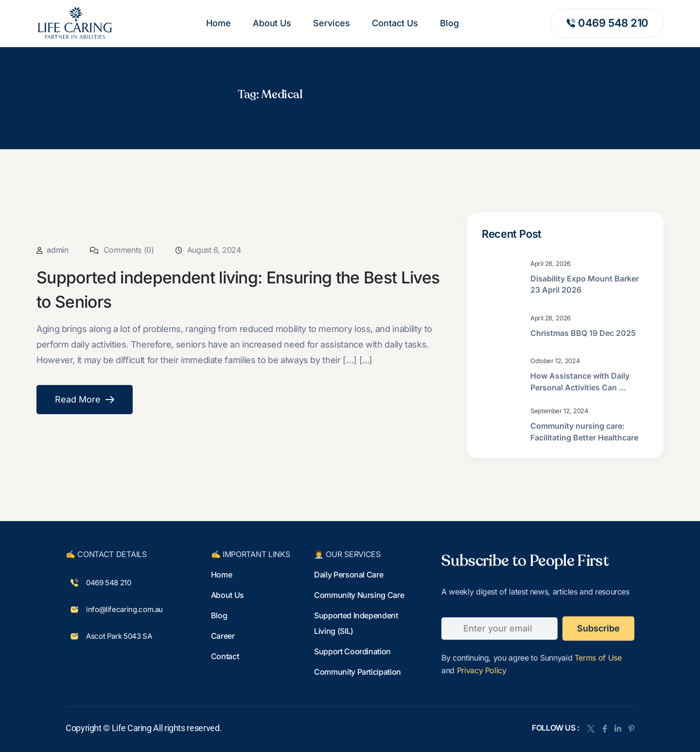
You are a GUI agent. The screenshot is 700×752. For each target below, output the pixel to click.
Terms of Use (598, 658)
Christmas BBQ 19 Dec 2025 (583, 333)
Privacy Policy (482, 670)
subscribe (598, 628)
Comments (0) (122, 250)
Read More (85, 400)
